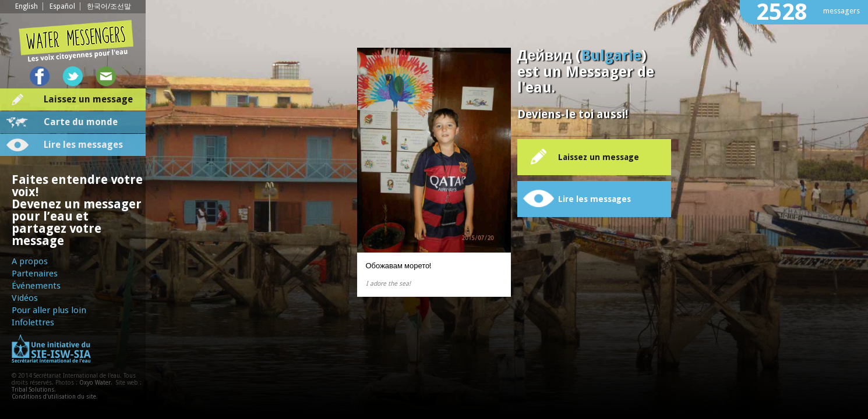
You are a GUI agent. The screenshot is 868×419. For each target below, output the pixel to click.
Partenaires (35, 274)
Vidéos (25, 298)
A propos (30, 261)
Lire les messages (83, 145)
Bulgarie (611, 56)
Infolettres (33, 322)
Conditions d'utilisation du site (54, 397)
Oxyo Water (95, 383)
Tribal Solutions (33, 390)
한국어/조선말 (109, 6)
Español (62, 6)
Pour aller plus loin (49, 310)
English (27, 6)
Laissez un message (88, 99)
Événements (36, 286)
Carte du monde (81, 122)
